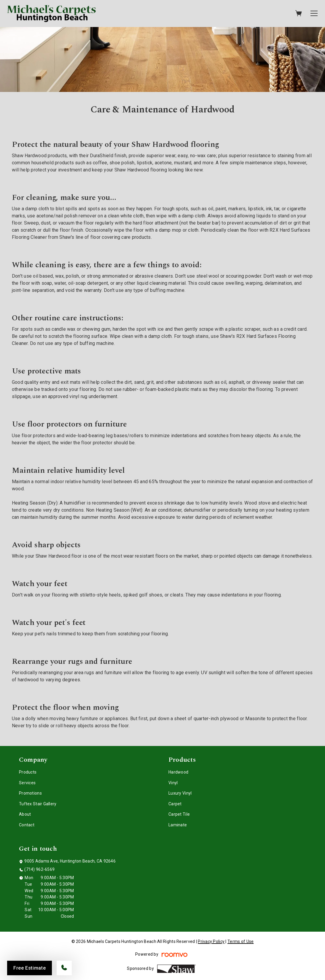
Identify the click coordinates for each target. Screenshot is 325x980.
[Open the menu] (314, 13)
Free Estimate (30, 968)
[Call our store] (64, 968)
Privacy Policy (211, 941)
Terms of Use (240, 941)
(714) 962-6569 (39, 869)
